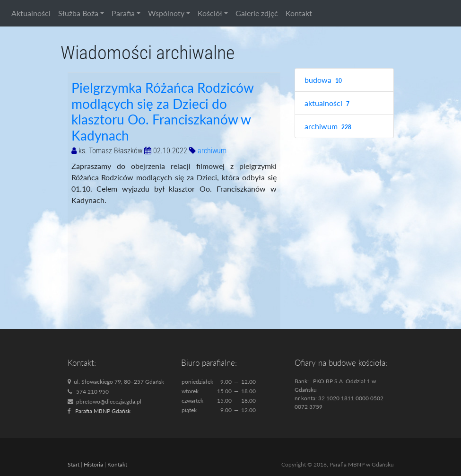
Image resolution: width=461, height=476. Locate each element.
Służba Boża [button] (78, 13)
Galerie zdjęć (257, 13)
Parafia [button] (123, 13)
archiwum (212, 151)
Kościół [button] (210, 13)
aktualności (328, 103)
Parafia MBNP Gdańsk (103, 411)
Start (74, 464)
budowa (325, 80)
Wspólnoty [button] (166, 13)
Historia (93, 464)
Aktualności (31, 13)
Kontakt (299, 13)
